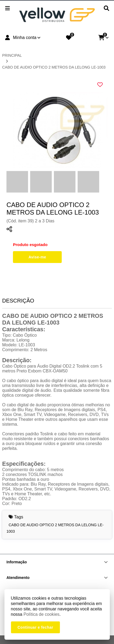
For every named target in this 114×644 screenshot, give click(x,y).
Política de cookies (41, 614)
